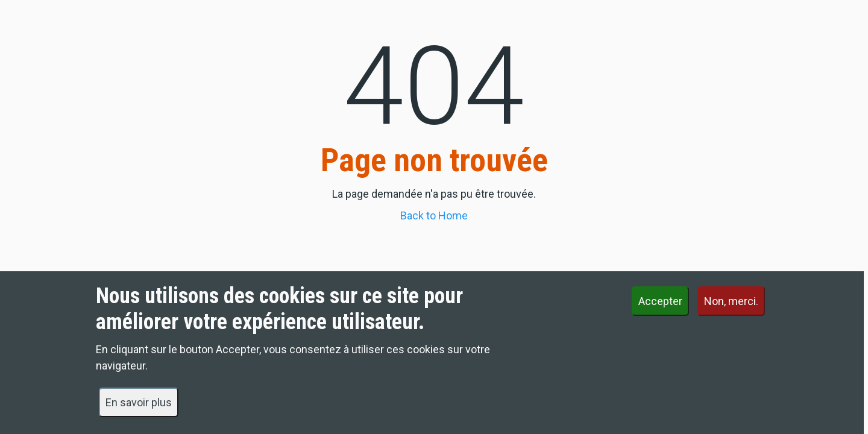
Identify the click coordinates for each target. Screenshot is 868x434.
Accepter (660, 310)
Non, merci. (731, 310)
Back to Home (434, 215)
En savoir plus (139, 411)
